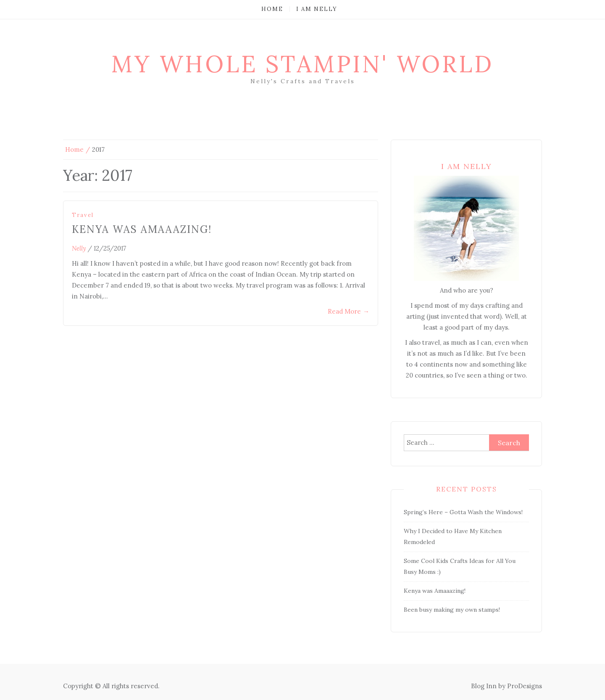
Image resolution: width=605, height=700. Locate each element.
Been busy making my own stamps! (452, 610)
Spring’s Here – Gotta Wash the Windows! (463, 512)
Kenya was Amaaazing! (142, 229)
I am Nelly (317, 9)
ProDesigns (525, 686)
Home (272, 9)
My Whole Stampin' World (302, 64)
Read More (349, 311)
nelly (79, 248)
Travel (83, 215)
